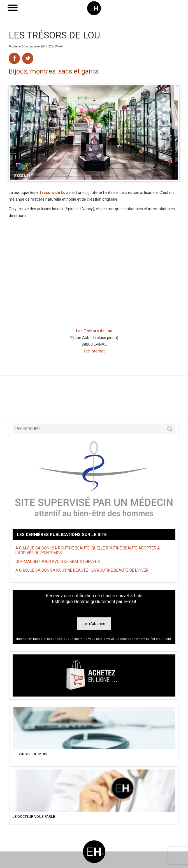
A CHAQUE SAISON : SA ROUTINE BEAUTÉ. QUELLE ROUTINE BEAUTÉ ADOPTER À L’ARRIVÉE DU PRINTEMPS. (88, 550)
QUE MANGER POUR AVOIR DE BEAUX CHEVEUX (58, 562)
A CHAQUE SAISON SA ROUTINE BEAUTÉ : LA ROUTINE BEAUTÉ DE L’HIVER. (82, 570)
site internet (94, 351)
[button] (170, 429)
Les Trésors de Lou (54, 35)
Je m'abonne (94, 624)
